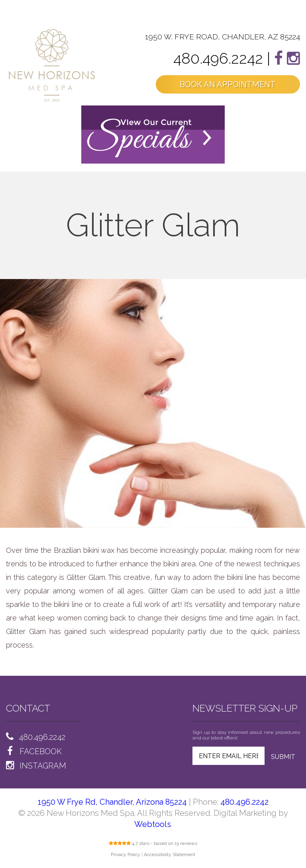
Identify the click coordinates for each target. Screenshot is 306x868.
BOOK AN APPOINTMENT (228, 84)
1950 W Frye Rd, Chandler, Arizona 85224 (112, 802)
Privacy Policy (126, 854)
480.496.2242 (218, 58)
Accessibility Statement (170, 854)
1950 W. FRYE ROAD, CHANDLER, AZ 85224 (223, 37)
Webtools (153, 824)
